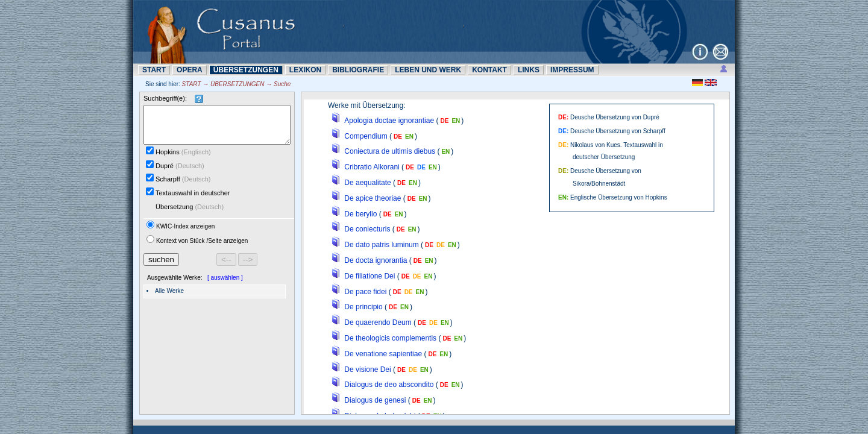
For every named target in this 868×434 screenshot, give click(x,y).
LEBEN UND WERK (428, 70)
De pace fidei (365, 292)
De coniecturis (367, 229)
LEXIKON (305, 70)
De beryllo (360, 214)
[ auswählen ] (225, 285)
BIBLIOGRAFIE (358, 70)
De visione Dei (367, 370)
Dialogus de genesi (375, 400)
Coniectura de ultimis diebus (390, 151)
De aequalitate (367, 183)
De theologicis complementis (390, 338)
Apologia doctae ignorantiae (389, 121)
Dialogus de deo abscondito (389, 385)
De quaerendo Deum (378, 322)
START (154, 70)
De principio (363, 307)
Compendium (366, 136)
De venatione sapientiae (383, 354)
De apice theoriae (373, 198)
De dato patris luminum (381, 245)
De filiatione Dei (370, 276)
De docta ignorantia (376, 260)
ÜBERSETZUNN (246, 70)
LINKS (529, 70)
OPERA (190, 70)
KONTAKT (489, 70)
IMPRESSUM (572, 70)
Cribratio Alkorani (372, 167)
